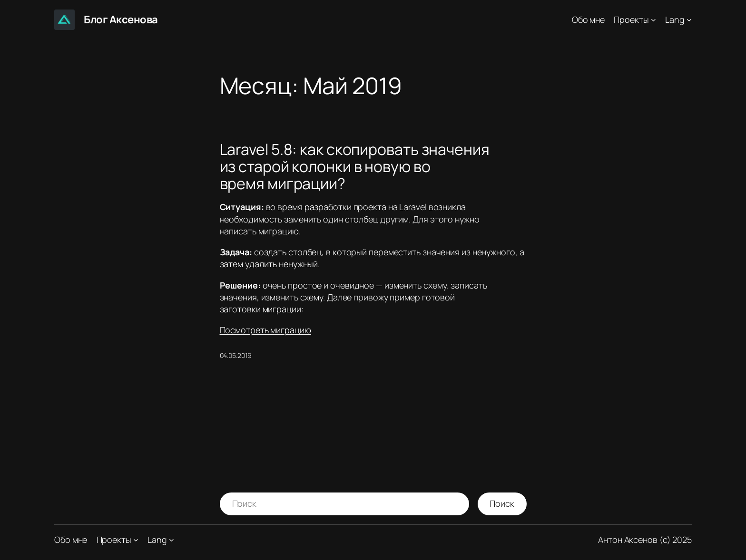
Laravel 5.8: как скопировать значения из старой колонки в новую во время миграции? (355, 166)
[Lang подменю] (689, 20)
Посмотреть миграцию (265, 330)
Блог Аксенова (121, 19)
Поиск (502, 503)
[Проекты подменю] (653, 20)
